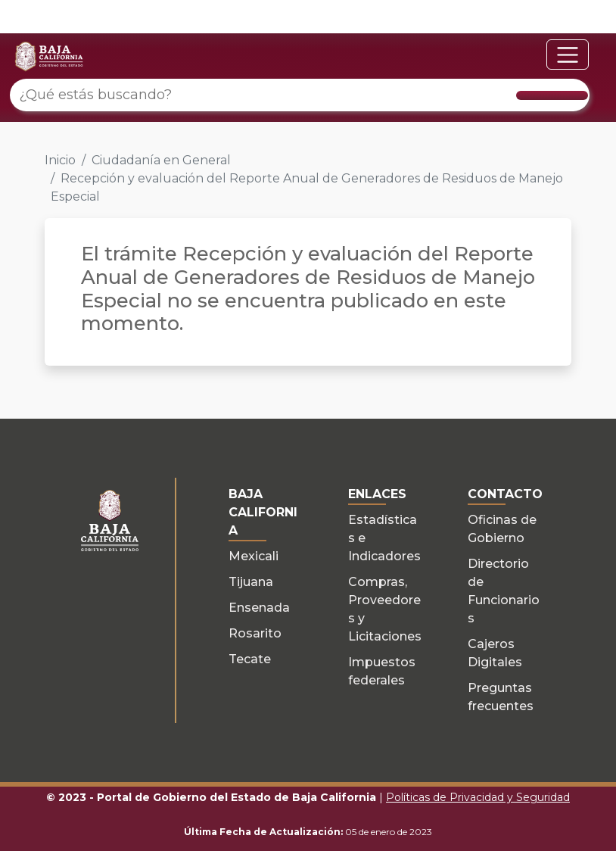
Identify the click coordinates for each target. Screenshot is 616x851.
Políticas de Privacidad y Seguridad (478, 797)
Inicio (60, 160)
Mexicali (254, 556)
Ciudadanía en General (161, 160)
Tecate (250, 659)
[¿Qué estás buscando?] (300, 95)
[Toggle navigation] (568, 55)
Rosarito (255, 633)
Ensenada (259, 608)
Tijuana (251, 582)
